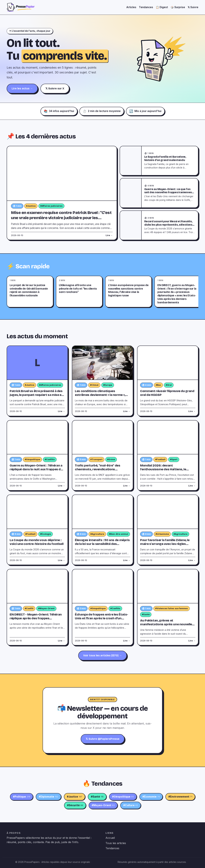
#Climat (94, 385)
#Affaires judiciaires (51, 206)
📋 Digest (162, 7)
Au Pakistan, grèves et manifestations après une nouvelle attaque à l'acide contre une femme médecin (166, 626)
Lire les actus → (22, 88)
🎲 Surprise (178, 7)
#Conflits (50, 459)
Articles (131, 7)
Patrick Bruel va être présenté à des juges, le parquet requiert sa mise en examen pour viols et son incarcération (36, 397)
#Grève (111, 459)
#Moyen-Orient (46, 608)
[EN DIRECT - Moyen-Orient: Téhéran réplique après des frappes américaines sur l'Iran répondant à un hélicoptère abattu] (37, 586)
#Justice (31, 206)
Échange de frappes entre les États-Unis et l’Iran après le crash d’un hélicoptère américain (102, 618)
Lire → (109, 235)
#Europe (108, 385)
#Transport (96, 459)
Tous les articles (116, 843)
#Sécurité (75, 805)
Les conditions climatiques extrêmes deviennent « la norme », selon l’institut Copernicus (100, 395)
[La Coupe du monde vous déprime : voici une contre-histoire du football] (37, 512)
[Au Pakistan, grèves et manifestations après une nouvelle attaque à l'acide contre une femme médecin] (168, 586)
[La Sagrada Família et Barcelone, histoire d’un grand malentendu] (131, 161)
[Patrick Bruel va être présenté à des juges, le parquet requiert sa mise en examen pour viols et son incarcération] (37, 363)
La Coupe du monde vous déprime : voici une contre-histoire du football (37, 542)
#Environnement (180, 797)
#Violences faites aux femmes (172, 608)
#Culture (131, 805)
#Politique (22, 797)
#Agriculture (97, 534)
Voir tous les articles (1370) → (102, 655)
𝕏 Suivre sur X (55, 88)
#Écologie (46, 534)
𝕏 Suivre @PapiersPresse (103, 739)
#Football (160, 459)
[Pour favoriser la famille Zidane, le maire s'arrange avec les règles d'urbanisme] (168, 512)
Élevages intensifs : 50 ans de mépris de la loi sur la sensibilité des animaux (102, 544)
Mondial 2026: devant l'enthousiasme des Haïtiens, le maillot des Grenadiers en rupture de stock (167, 471)
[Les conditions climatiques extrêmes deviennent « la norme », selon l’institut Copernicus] (102, 363)
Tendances (146, 7)
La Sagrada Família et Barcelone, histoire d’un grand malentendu (165, 158)
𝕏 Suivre (193, 7)
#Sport (174, 459)
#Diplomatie (49, 797)
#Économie (151, 797)
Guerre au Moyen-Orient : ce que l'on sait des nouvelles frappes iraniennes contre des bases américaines (168, 192)
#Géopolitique (32, 459)
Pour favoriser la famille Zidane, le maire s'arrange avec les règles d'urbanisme (165, 544)
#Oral (169, 385)
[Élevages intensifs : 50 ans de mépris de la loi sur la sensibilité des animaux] (102, 512)
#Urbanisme (162, 534)
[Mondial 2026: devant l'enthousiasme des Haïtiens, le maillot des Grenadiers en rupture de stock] (168, 437)
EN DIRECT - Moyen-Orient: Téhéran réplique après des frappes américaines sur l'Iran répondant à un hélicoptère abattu (37, 620)
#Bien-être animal (118, 534)
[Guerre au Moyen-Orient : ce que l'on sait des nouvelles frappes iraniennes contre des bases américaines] (131, 193)
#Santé (146, 614)
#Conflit (29, 608)
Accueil (110, 838)
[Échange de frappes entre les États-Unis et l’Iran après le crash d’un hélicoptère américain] (102, 586)
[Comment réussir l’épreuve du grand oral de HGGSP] (168, 363)
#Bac (158, 385)
